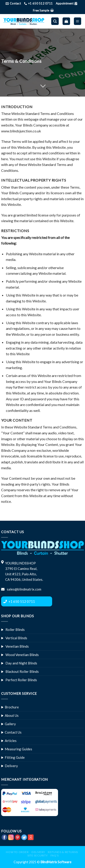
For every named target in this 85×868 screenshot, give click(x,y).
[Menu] (78, 21)
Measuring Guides (18, 749)
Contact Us (13, 732)
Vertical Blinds (16, 638)
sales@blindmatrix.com (24, 589)
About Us (12, 715)
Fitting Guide (15, 757)
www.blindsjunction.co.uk (21, 131)
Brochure (12, 707)
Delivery (11, 766)
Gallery (10, 724)
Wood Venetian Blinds (22, 655)
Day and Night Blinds (21, 663)
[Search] (55, 21)
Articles (11, 741)
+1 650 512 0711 (22, 601)
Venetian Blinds (17, 646)
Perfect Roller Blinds (21, 680)
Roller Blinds (15, 630)
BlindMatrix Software (56, 862)
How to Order (17, 852)
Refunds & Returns (63, 852)
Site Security (38, 855)
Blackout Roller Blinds (22, 671)
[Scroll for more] (42, 86)
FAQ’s (55, 855)
